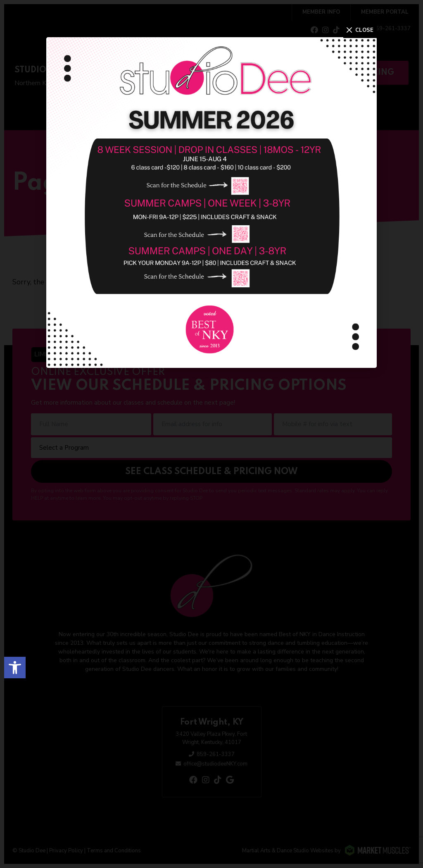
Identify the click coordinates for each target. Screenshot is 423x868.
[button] (15, 668)
